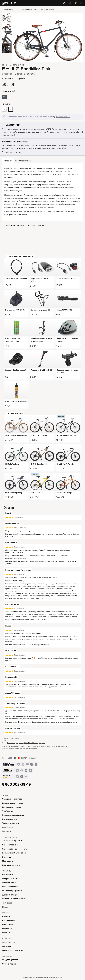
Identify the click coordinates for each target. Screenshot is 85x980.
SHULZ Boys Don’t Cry (40, 464)
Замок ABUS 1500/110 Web (16, 279)
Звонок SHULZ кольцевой (16, 370)
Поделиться (9, 79)
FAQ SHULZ (7, 929)
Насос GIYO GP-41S (64, 310)
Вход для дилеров (10, 960)
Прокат (5, 907)
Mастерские (8, 861)
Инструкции (8, 857)
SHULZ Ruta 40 (37, 493)
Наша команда (9, 921)
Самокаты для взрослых (13, 815)
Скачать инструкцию (14, 225)
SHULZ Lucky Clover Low (66, 435)
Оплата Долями (9, 883)
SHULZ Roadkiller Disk (31, 743)
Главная (5, 9)
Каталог (13, 9)
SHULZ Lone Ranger (65, 493)
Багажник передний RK (40, 310)
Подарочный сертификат (13, 899)
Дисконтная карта (10, 895)
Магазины (7, 946)
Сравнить (22, 79)
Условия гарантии (36, 225)
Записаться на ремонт (12, 841)
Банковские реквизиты (12, 950)
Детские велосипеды (12, 807)
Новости (6, 916)
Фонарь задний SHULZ (66, 279)
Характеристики (23, 161)
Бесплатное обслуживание (14, 853)
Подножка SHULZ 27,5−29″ (42, 370)
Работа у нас (8, 924)
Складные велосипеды (12, 799)
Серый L (42, 743)
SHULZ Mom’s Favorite (66, 464)
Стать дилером (9, 964)
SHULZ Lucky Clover (39, 435)
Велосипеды (22, 9)
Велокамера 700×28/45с (15, 310)
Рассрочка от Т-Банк (11, 879)
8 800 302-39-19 (16, 784)
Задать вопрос (9, 942)
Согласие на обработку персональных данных (47, 977)
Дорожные (32, 9)
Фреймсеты (7, 811)
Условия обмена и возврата (14, 849)
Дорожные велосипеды (13, 803)
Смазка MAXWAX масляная (16, 402)
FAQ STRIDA (7, 933)
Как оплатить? (9, 875)
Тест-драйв (7, 903)
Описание (8, 161)
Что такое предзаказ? (12, 891)
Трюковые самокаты (11, 823)
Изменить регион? (63, 117)
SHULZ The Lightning (14, 493)
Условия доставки (10, 887)
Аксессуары (8, 827)
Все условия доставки (11, 152)
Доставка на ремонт (11, 865)
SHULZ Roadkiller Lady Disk (16, 435)
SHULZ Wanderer (12, 464)
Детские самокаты (11, 819)
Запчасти (6, 831)
